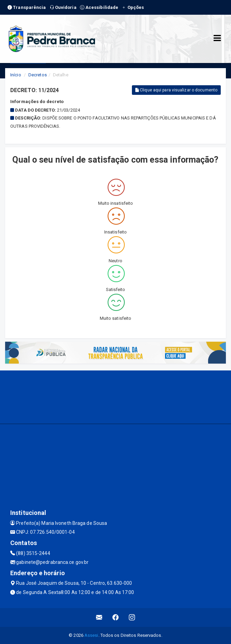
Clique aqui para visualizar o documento (176, 90)
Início (16, 75)
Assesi (91, 635)
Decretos (38, 75)
